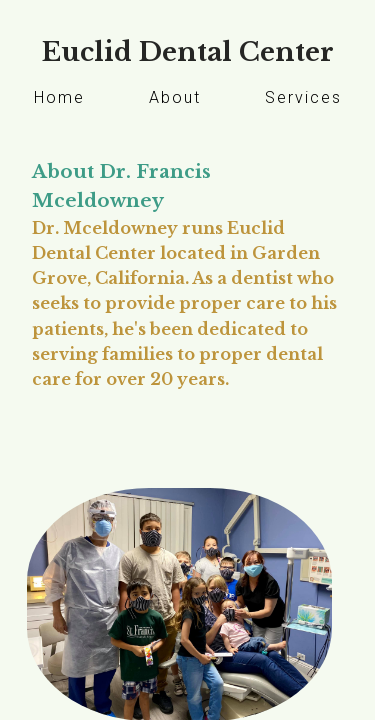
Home (59, 97)
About (175, 97)
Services (303, 97)
